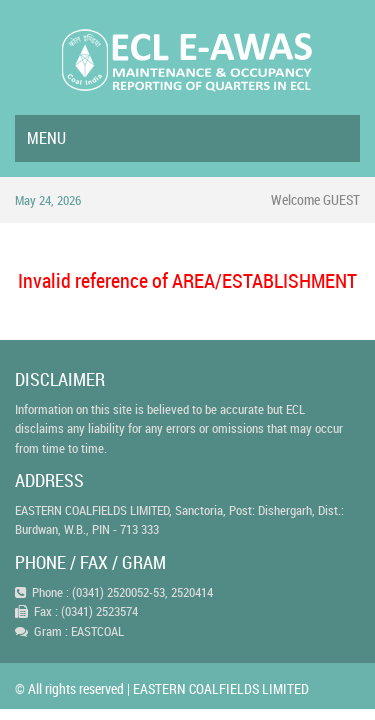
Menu (46, 138)
